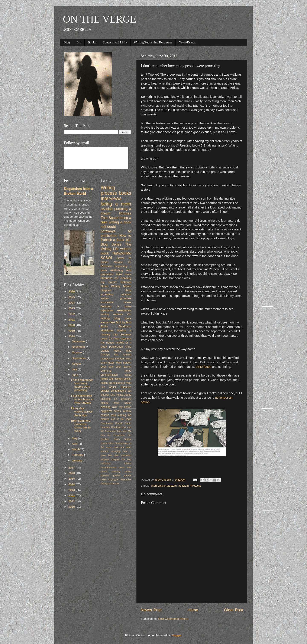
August (77, 364)
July (75, 369)
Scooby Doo (108, 395)
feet (110, 455)
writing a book (120, 222)
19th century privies (120, 379)
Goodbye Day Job (121, 427)
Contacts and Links (115, 42)
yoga (128, 419)
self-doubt (108, 227)
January (77, 461)
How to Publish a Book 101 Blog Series (116, 240)
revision (107, 209)
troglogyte (113, 479)
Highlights (107, 330)
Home (193, 610)
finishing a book (116, 306)
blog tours (123, 318)
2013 (72, 490)
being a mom (116, 204)
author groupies (116, 298)
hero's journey (122, 411)
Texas (120, 395)
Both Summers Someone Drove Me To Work (81, 426)
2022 (72, 314)
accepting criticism (116, 294)
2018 (72, 336)
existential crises (116, 302)
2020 (72, 325)
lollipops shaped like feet (116, 459)
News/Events (187, 42)
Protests (196, 486)
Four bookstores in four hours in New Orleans (82, 399)
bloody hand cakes (116, 403)
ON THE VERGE (100, 19)
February (78, 455)
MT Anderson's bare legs (114, 431)
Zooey (127, 395)
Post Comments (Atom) (173, 619)
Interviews (111, 198)
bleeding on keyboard (116, 399)
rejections (107, 310)
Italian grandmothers (113, 383)
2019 (72, 331)
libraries (125, 213)
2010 (72, 507)
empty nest (108, 322)
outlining (116, 471)
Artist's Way (122, 351)
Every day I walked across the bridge (82, 412)
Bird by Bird (124, 322)
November (79, 347)
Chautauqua (107, 423)
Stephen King (116, 290)
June (75, 375)
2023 (72, 308)
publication (116, 347)
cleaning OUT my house (116, 407)
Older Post (234, 610)
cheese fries (107, 443)
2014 (72, 484)
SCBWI (106, 258)
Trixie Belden (123, 363)
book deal (107, 367)
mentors (120, 359)
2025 (72, 297)
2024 (72, 303)
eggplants (106, 411)
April (75, 444)
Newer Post (151, 610)
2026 (72, 291)
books (125, 193)
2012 (72, 495)
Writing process (109, 190)
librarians (107, 278)
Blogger (176, 635)
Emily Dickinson (116, 326)
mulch (104, 471)
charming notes (116, 371)
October (77, 352)
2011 (72, 501)
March (76, 449)
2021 (72, 320)
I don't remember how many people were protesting (82, 385)
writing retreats (112, 314)
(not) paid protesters (164, 486)
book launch (123, 367)
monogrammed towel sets (116, 467)
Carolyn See (110, 355)
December (79, 341)
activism (184, 486)
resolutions (124, 310)
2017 (72, 468)
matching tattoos (116, 463)
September (79, 358)
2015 (72, 479)
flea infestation (123, 455)
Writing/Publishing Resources (153, 42)
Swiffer (128, 439)
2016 (72, 473)
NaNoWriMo (122, 253)
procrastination (109, 375)
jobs (112, 359)
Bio (79, 42)
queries (116, 475)
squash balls (108, 415)
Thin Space (110, 218)
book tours (124, 274)
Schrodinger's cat (121, 391)
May (75, 438)
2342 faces (203, 367)
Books (92, 42)
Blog (67, 42)
